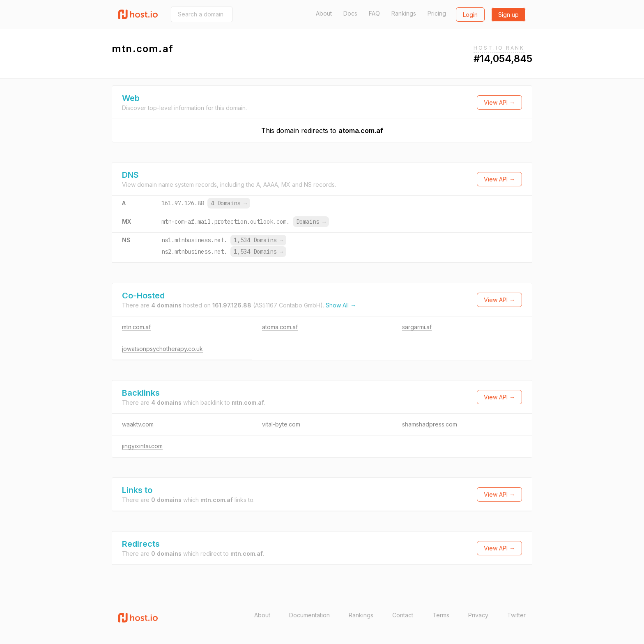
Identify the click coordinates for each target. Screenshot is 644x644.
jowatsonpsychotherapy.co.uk (162, 349)
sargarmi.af (417, 327)
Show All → (341, 305)
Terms (441, 615)
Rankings (404, 13)
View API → (499, 102)
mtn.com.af (136, 327)
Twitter (516, 615)
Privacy (478, 615)
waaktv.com (138, 424)
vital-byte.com (281, 424)
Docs (350, 13)
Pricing (437, 13)
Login (470, 15)
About (324, 13)
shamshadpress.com (430, 424)
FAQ (374, 13)
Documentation (309, 615)
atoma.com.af (361, 131)
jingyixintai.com (142, 446)
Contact (403, 615)
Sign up (508, 15)
